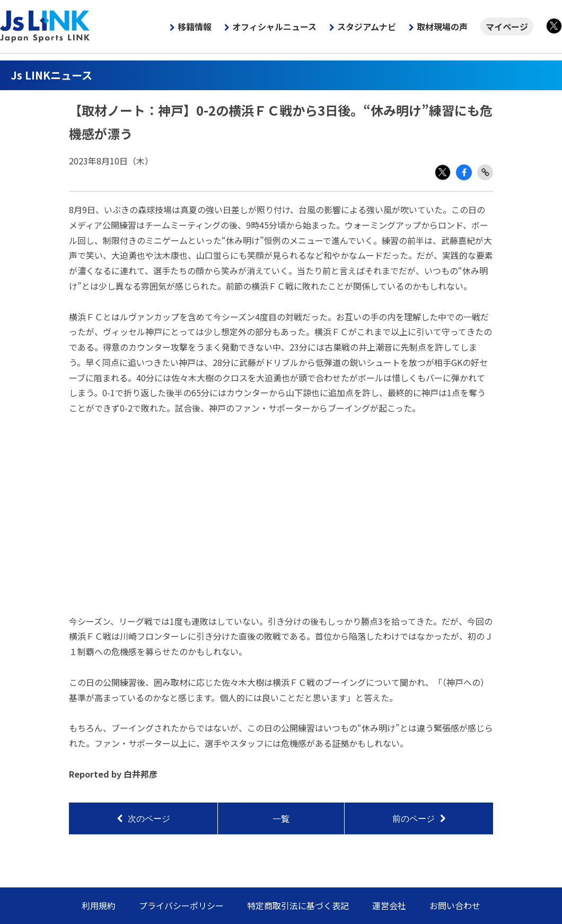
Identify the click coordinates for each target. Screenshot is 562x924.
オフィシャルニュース (274, 27)
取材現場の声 (442, 27)
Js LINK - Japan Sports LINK (45, 27)
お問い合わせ (455, 905)
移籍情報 (195, 27)
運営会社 (389, 905)
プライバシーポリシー (181, 905)
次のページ (149, 819)
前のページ (414, 819)
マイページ (507, 27)
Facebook (464, 172)
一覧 (281, 818)
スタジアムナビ (367, 27)
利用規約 (99, 905)
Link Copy (485, 172)
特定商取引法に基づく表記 (298, 905)
